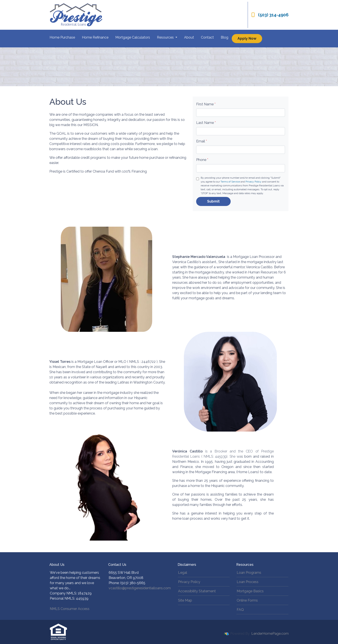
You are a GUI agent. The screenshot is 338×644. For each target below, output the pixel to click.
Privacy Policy (253, 182)
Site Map (185, 600)
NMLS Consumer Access (70, 609)
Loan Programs (249, 573)
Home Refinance (95, 37)
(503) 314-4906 (270, 15)
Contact (207, 37)
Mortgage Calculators (133, 37)
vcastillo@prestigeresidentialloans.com (140, 588)
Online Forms (247, 600)
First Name (206, 104)
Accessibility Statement (197, 591)
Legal (183, 573)
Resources (166, 37)
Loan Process (248, 582)
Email (202, 141)
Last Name (206, 123)
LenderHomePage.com (270, 634)
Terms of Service (230, 182)
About (189, 37)
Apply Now (247, 38)
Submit (213, 201)
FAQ (240, 610)
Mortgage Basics (250, 591)
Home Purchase (62, 37)
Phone (202, 160)
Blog (225, 37)
